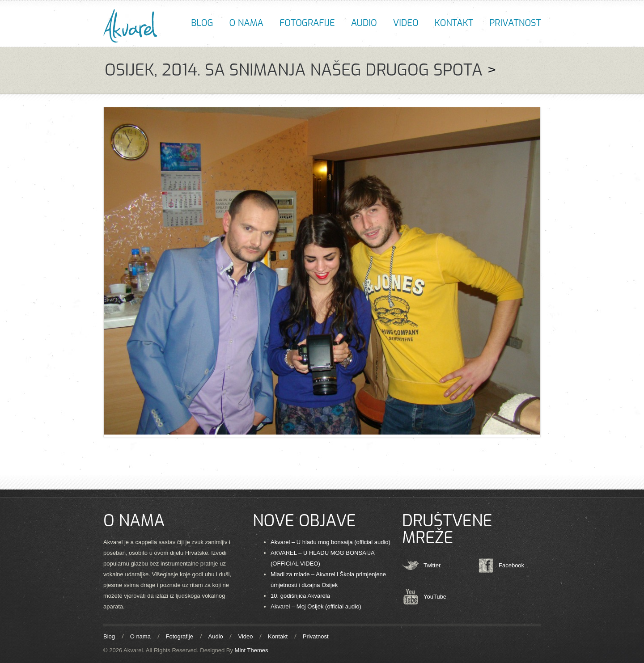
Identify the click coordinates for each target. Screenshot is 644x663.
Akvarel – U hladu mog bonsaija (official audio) (330, 542)
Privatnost (515, 23)
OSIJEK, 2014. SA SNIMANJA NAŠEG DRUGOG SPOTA (294, 70)
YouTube (435, 597)
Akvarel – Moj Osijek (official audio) (316, 606)
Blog (202, 23)
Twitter (432, 565)
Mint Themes (252, 650)
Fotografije (307, 23)
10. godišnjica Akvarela (300, 596)
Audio (364, 23)
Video (406, 23)
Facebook (511, 565)
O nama (246, 23)
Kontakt (454, 23)
